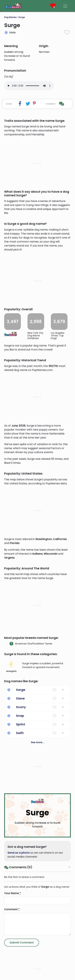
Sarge (21, 795)
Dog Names (10, 17)
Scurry (21, 813)
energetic (11, 772)
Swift (20, 839)
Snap (20, 821)
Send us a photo (19, 958)
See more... (38, 848)
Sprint (21, 830)
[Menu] (65, 6)
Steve (20, 804)
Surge (22, 17)
